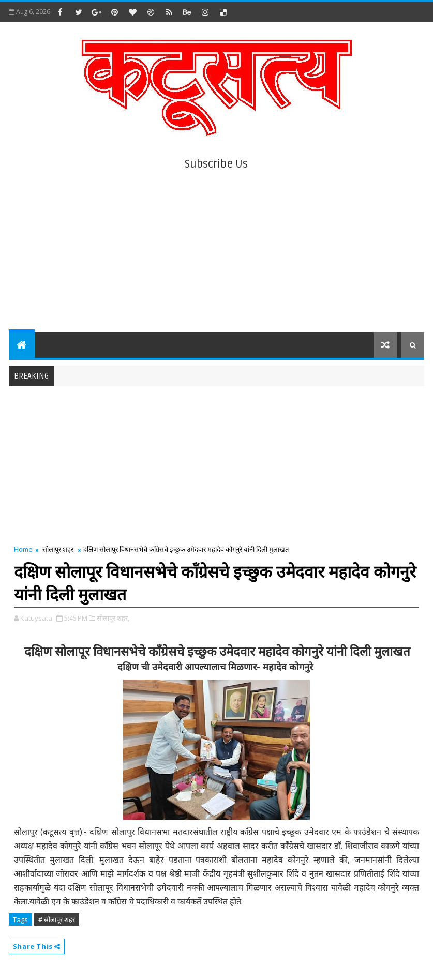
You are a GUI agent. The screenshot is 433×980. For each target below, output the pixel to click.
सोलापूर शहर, (113, 618)
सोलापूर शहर (58, 549)
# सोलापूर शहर (57, 919)
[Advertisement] (217, 244)
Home (23, 549)
